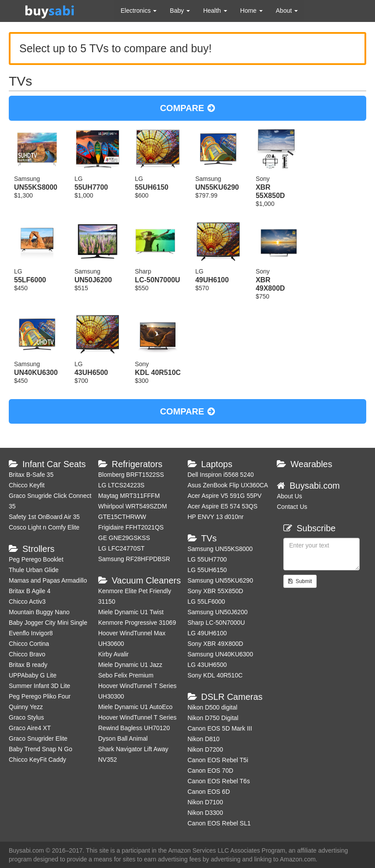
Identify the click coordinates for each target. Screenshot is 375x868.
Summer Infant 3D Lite (39, 686)
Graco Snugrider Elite (38, 738)
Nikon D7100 (205, 802)
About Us (289, 496)
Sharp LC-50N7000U (216, 623)
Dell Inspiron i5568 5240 (221, 475)
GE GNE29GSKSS (124, 538)
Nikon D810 (204, 739)
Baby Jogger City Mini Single (48, 623)
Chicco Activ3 (27, 601)
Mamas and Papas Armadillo (48, 580)
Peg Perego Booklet (36, 559)
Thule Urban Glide (34, 570)
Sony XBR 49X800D (216, 644)
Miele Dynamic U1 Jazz (130, 665)
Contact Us (292, 507)
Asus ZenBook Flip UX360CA (228, 485)
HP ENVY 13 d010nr (216, 517)
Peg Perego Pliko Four (40, 696)
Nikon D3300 (205, 813)
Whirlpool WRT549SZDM (133, 506)
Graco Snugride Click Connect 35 (50, 501)
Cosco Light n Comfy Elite (44, 527)
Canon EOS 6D (209, 792)
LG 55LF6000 (207, 601)
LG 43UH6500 (207, 665)
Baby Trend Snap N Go (41, 749)
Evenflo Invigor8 (31, 633)
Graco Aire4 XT (30, 728)
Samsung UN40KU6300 (220, 654)
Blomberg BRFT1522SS (131, 475)
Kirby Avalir (114, 654)
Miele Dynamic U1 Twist (131, 612)
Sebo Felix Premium (126, 675)
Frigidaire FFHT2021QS (131, 527)
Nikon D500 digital (213, 707)
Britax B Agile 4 (30, 591)
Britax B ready (28, 665)
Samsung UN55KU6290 (220, 580)
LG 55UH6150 (207, 570)
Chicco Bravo (27, 654)
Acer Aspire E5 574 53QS (223, 506)
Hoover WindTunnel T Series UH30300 (137, 691)
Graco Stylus (26, 717)
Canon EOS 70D (211, 771)
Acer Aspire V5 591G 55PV (225, 496)
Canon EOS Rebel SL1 (219, 823)
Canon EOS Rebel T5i (218, 760)
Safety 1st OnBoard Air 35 (44, 517)
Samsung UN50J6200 (218, 612)
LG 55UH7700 (207, 559)
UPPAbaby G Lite (33, 675)
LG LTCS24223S (121, 485)
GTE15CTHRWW (122, 517)
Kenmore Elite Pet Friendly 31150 (135, 596)
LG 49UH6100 (207, 633)
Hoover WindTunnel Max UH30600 (132, 638)
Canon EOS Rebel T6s (219, 781)
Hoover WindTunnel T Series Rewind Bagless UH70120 (137, 723)
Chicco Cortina (29, 644)
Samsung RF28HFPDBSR (134, 559)
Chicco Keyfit (27, 485)
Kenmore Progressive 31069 (137, 623)
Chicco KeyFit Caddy (37, 760)
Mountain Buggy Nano (39, 612)
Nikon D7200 (205, 749)
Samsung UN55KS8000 (220, 549)
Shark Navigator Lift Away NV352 (133, 754)
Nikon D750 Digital (213, 718)
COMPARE (188, 108)
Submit (300, 581)
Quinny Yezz (26, 707)
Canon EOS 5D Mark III (220, 728)
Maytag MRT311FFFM (129, 496)
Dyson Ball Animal (123, 738)
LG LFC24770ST (121, 548)
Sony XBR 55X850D (216, 591)
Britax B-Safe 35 (31, 475)
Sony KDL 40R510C (215, 675)
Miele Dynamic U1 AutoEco (136, 707)
